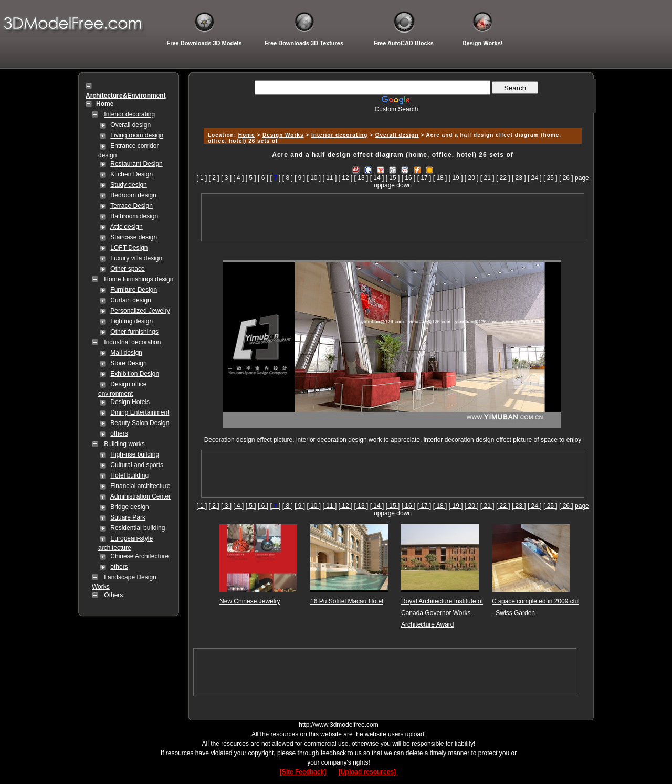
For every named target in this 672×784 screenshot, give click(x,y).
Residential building (138, 528)
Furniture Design (134, 290)
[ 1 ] (202, 178)
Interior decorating (129, 114)
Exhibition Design (135, 374)
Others (113, 595)
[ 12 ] (346, 178)
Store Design (128, 363)
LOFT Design (129, 248)
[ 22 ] (503, 178)
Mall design (126, 353)
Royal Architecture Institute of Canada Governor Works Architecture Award (442, 613)
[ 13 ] (361, 178)
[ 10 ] (314, 178)
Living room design (137, 135)
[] (275, 178)
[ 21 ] (487, 178)
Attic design (127, 227)
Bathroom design (134, 216)
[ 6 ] (263, 178)
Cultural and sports (137, 465)
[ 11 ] (330, 178)
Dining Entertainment (140, 412)
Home (247, 135)
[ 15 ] (393, 178)
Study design (128, 185)
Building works (124, 444)
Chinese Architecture (139, 556)
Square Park (128, 517)
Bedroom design (133, 195)
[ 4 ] (238, 178)
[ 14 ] (377, 178)
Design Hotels (130, 402)
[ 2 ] (214, 178)
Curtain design (130, 300)
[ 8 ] (288, 178)
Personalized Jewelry (140, 311)
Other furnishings (134, 332)
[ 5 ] (251, 178)
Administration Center (140, 496)
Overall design (130, 125)
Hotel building (129, 475)
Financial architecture (140, 486)
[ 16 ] (409, 178)
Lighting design (132, 321)
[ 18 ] (440, 178)
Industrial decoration (132, 342)
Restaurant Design (136, 164)
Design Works (283, 135)
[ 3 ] (226, 178)
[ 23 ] (519, 178)
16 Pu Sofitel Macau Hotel (347, 601)
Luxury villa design (136, 258)
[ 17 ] (424, 178)
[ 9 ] (300, 178)
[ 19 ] (456, 178)
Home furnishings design (139, 279)
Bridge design (129, 507)
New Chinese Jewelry (250, 601)
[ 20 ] (472, 178)
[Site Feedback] (303, 772)
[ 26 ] (566, 178)
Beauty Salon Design (140, 423)
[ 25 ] (550, 178)
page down (396, 185)
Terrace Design (132, 206)
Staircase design (134, 237)
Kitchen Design (132, 174)
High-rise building (135, 454)
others (119, 433)
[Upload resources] (368, 772)
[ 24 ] (535, 178)
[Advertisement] (391, 117)
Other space (127, 269)
